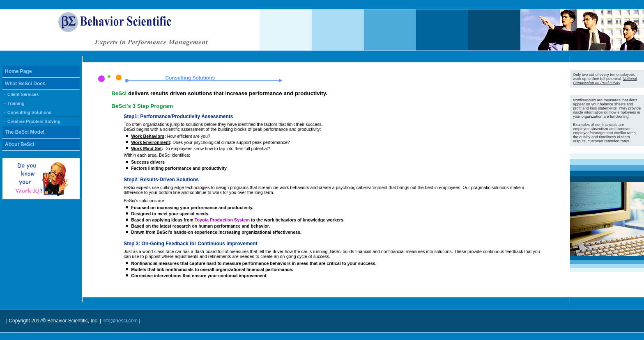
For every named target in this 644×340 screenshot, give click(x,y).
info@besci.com (121, 321)
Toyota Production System (222, 220)
